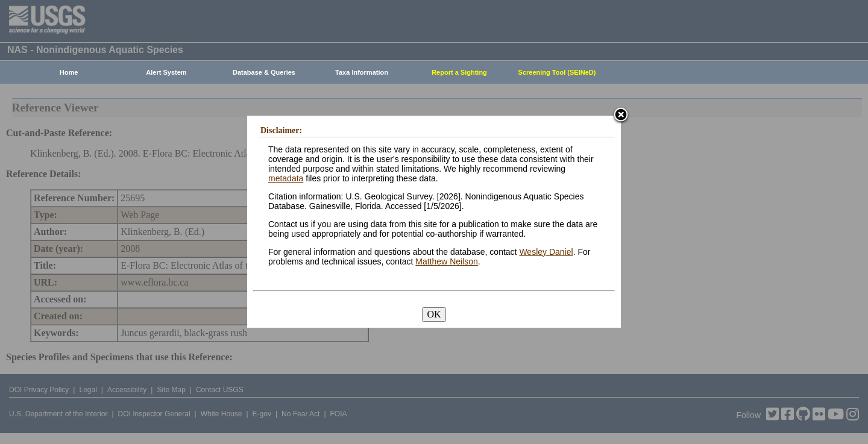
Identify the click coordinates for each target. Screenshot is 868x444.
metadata (286, 178)
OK (434, 314)
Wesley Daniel (546, 252)
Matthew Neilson (447, 261)
